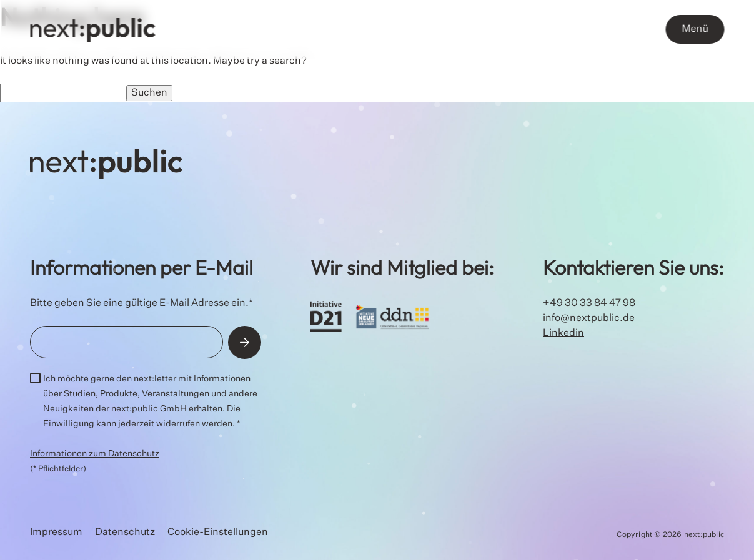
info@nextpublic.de (589, 318)
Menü (695, 29)
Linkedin (563, 333)
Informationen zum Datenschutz (95, 454)
